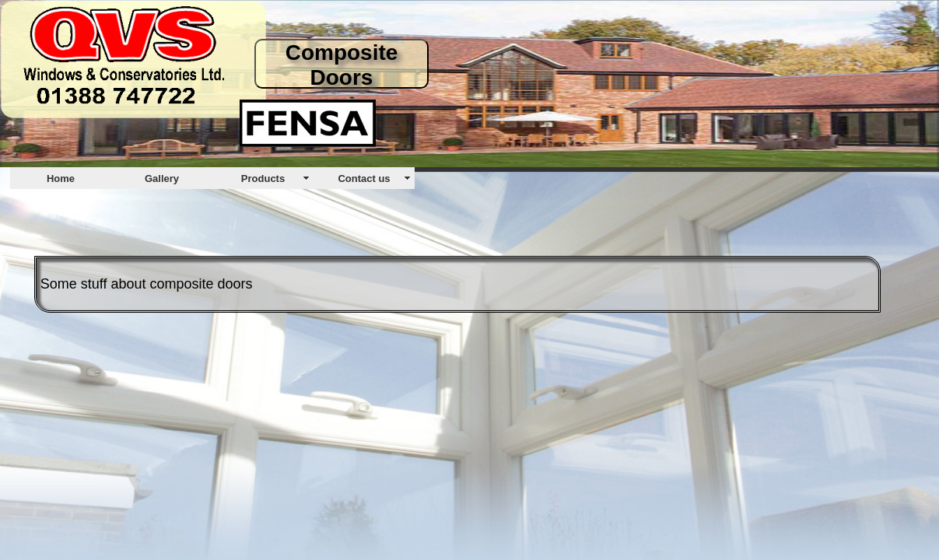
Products (263, 178)
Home (61, 178)
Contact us (364, 178)
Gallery (162, 178)
